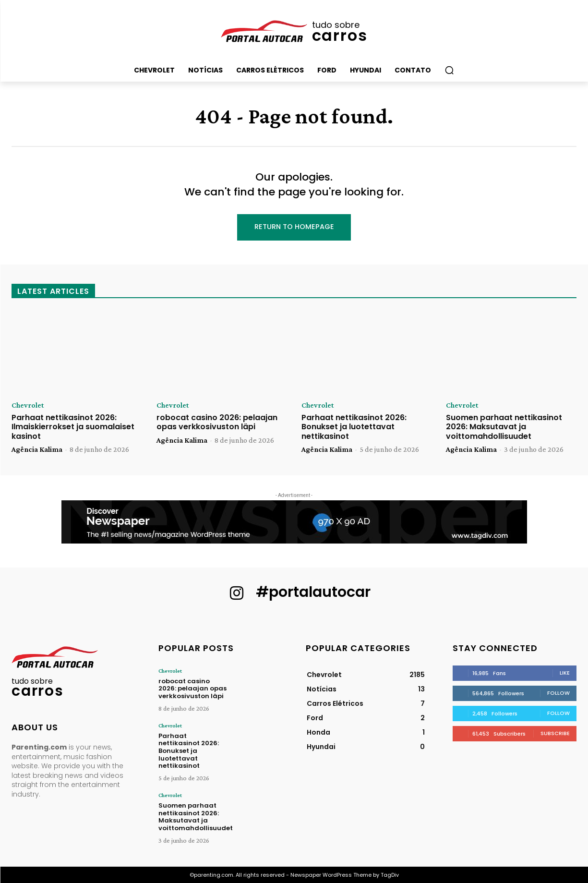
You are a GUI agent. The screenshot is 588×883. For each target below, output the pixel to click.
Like (565, 673)
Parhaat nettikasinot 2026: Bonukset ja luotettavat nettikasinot (354, 427)
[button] (449, 70)
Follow (558, 693)
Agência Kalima (37, 449)
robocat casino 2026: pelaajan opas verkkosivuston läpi (217, 422)
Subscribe (555, 733)
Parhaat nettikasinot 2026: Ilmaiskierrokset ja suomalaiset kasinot (73, 427)
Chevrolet (28, 405)
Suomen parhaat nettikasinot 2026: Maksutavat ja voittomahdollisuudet (504, 427)
